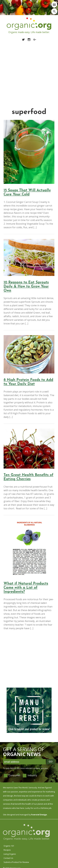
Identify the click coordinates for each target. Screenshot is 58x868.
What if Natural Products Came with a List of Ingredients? (26, 588)
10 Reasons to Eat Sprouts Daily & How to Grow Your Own (26, 287)
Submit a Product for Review (16, 862)
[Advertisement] (28, 71)
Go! (51, 762)
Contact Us (8, 858)
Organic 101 (9, 846)
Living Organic (10, 854)
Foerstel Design (39, 815)
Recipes (7, 850)
